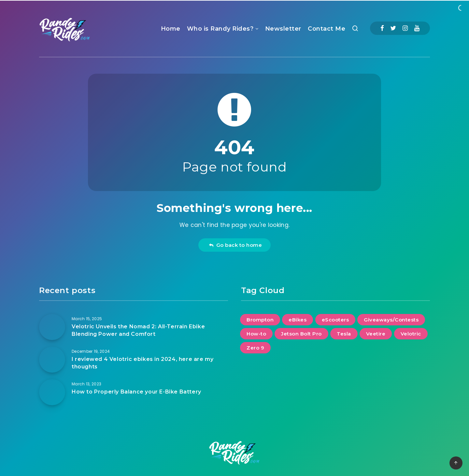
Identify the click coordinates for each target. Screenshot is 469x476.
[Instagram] (405, 28)
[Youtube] (417, 28)
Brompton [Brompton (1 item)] (260, 320)
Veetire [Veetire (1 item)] (376, 334)
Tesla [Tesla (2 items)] (344, 334)
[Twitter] (393, 28)
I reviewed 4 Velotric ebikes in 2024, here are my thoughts (142, 363)
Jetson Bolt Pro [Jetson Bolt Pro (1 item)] (301, 334)
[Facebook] (382, 28)
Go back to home (235, 245)
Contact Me (327, 29)
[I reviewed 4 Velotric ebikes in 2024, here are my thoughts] (52, 360)
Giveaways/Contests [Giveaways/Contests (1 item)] (391, 320)
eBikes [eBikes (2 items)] (298, 320)
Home (171, 29)
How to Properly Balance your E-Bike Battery (136, 392)
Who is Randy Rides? (220, 29)
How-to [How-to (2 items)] (256, 334)
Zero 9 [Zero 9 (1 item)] (255, 348)
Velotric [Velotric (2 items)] (411, 334)
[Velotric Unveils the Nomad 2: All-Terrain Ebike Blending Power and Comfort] (52, 327)
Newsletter (283, 29)
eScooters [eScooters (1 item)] (335, 320)
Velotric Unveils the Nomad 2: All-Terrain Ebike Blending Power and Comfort (138, 330)
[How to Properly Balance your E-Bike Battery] (52, 392)
